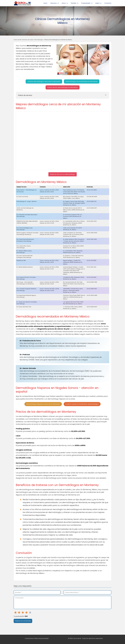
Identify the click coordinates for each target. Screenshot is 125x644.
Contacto (108, 3)
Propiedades (86, 3)
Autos (64, 3)
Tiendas (73, 3)
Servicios (54, 3)
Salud (97, 3)
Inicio (45, 3)
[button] (44, 81)
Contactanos (29, 638)
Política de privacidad (41, 638)
